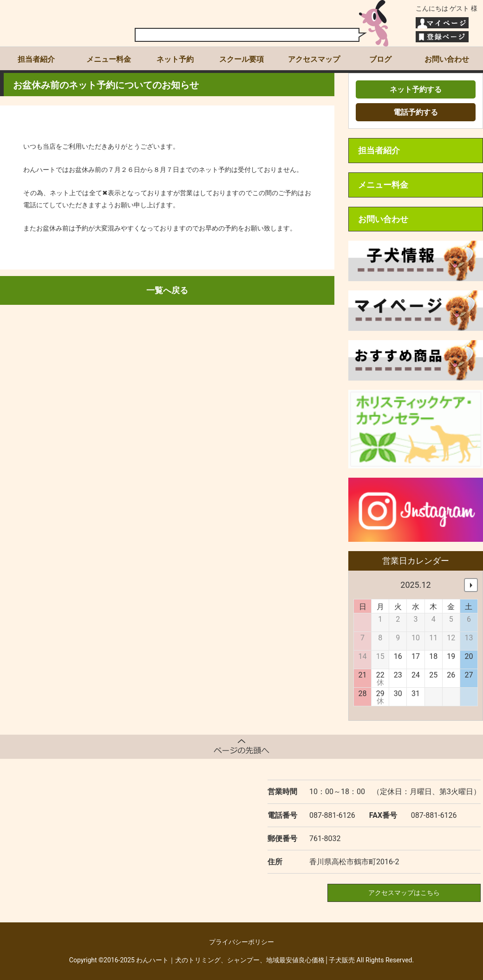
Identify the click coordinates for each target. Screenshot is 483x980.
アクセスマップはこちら (404, 893)
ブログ (380, 59)
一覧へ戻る (167, 290)
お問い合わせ (447, 59)
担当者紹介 (36, 59)
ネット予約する (416, 89)
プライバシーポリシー (241, 942)
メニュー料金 (109, 59)
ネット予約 (175, 59)
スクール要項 (241, 59)
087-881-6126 (332, 815)
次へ (471, 585)
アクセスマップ (314, 59)
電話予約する (416, 112)
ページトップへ (241, 747)
